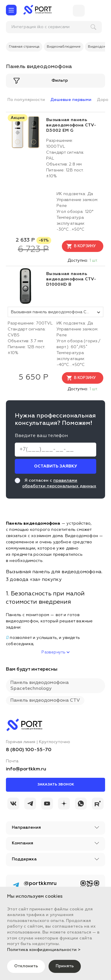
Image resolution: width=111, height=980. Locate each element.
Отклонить (26, 966)
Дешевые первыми (71, 100)
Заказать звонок (56, 785)
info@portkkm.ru (26, 769)
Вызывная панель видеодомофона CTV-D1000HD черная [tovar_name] (57, 312)
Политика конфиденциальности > (44, 950)
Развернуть (55, 652)
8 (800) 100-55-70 (29, 750)
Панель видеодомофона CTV (45, 701)
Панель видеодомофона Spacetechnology (40, 686)
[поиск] (45, 27)
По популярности (26, 100)
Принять (65, 966)
